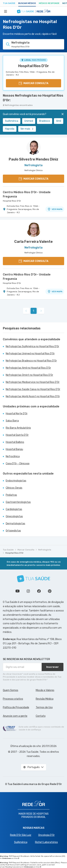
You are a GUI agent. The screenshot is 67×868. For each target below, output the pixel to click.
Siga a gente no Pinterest (50, 591)
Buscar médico (27, 3)
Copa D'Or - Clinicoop (18, 464)
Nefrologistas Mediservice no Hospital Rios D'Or (33, 382)
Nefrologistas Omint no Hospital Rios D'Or (29, 375)
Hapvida (10, 129)
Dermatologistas (15, 524)
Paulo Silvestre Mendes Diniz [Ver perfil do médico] (33, 159)
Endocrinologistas (16, 481)
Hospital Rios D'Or (34, 66)
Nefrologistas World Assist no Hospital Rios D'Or (33, 396)
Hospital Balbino (15, 442)
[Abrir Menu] (6, 11)
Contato (41, 716)
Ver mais (27, 129)
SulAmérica (12, 121)
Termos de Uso (44, 707)
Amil (59, 121)
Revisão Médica (45, 699)
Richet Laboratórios (46, 842)
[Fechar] (63, 114)
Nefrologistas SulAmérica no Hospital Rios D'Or (32, 346)
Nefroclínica (13, 456)
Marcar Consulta (26, 550)
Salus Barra (12, 421)
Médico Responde (49, 3)
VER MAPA (55, 209)
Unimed (29, 121)
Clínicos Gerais (14, 488)
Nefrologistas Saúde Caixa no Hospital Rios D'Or (33, 389)
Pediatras (11, 495)
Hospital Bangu (14, 449)
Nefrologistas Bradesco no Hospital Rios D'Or (31, 361)
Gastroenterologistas (18, 502)
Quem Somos (11, 690)
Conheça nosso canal (18, 591)
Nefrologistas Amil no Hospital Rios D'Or (28, 368)
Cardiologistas (14, 509)
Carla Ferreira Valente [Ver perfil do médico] (33, 242)
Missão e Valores (45, 690)
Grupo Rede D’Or (52, 784)
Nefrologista (45, 550)
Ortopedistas (13, 531)
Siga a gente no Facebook (39, 591)
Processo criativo (13, 699)
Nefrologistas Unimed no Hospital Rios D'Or (30, 354)
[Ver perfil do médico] (33, 147)
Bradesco (45, 121)
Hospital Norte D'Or (17, 414)
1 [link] (33, 311)
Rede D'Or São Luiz (21, 835)
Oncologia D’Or (46, 835)
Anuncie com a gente (15, 716)
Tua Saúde (9, 3)
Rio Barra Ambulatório (18, 428)
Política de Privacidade (16, 707)
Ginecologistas (14, 516)
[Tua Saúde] (34, 579)
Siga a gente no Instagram (28, 591)
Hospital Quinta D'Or (17, 435)
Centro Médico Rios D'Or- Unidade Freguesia (27, 194)
